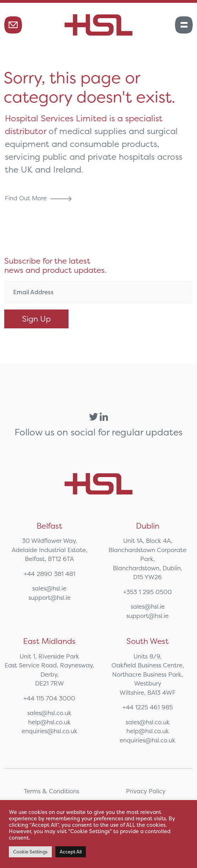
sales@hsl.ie (49, 588)
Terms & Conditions (51, 791)
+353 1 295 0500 (147, 592)
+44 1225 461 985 (148, 707)
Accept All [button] (71, 852)
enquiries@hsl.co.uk (50, 731)
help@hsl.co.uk (49, 722)
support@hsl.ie (50, 597)
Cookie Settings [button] (30, 852)
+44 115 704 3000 (49, 698)
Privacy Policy (146, 791)
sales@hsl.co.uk (49, 713)
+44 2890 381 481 (50, 574)
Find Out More (39, 198)
